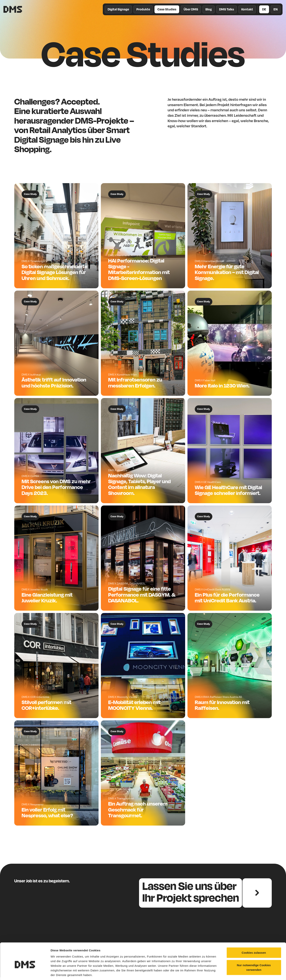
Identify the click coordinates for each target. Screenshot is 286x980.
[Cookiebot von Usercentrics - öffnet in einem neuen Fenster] (25, 972)
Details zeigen (205, 972)
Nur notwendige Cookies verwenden (254, 949)
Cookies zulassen (254, 934)
